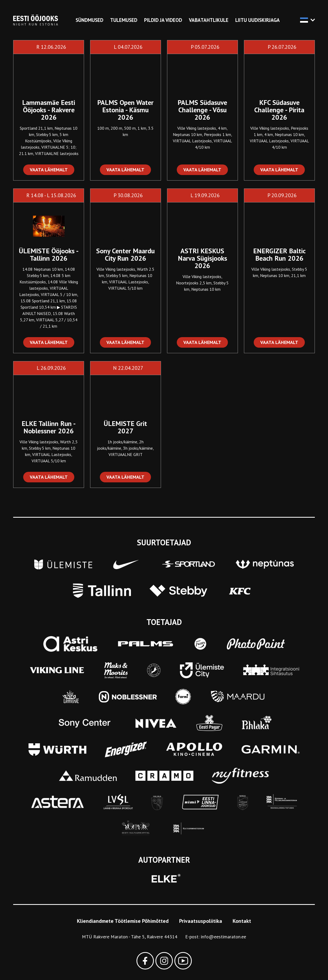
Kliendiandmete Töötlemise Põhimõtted (123, 921)
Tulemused (124, 20)
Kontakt (242, 921)
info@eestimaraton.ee (223, 937)
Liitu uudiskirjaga (258, 20)
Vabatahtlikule (209, 20)
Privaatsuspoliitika (201, 921)
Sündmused (89, 20)
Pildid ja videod (163, 20)
